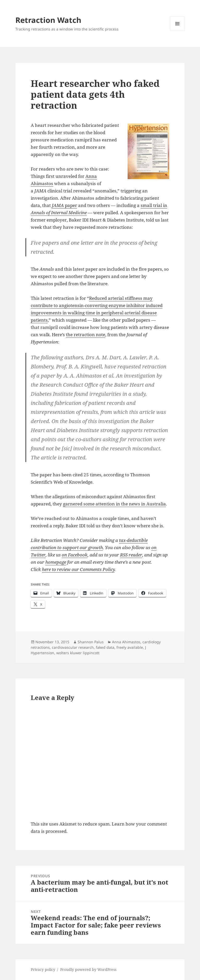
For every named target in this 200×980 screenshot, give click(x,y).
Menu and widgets (177, 31)
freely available (130, 647)
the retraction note (86, 335)
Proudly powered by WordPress (88, 969)
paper (64, 205)
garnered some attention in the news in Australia (114, 504)
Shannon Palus (91, 642)
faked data (105, 647)
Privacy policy (43, 969)
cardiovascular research (73, 647)
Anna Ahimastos (126, 642)
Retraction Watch (48, 20)
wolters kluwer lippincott (78, 653)
